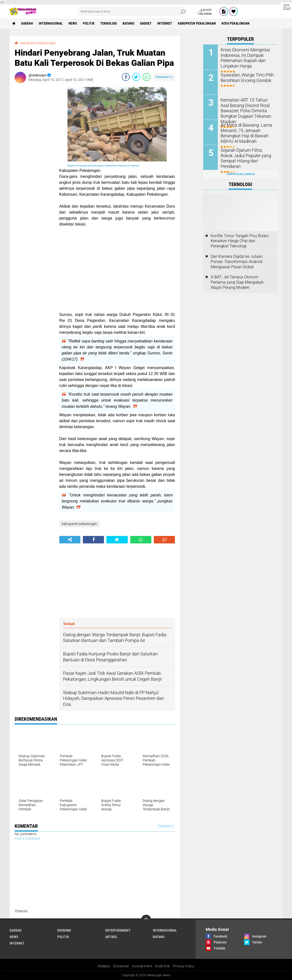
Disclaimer (121, 966)
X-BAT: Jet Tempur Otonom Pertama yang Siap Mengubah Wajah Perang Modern (237, 282)
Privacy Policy (184, 966)
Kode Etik (162, 966)
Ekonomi (64, 930)
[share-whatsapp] (147, 77)
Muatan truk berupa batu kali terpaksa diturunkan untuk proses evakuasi (104, 166)
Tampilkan (165, 826)
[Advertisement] (34, 161)
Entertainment (118, 930)
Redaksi (104, 966)
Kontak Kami (142, 966)
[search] (132, 11)
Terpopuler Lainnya (240, 174)
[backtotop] (146, 920)
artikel (111, 937)
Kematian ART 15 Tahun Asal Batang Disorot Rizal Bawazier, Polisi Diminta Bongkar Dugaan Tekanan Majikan (247, 107)
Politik (89, 23)
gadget (146, 23)
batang (128, 23)
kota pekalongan (236, 23)
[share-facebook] (126, 77)
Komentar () (164, 77)
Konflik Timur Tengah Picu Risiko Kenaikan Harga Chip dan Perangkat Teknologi (240, 241)
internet (165, 23)
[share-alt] (70, 540)
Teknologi (109, 23)
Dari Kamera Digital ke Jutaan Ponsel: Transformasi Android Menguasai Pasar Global (237, 262)
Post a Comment (28, 838)
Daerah (27, 23)
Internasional (51, 23)
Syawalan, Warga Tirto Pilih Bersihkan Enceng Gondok (245, 77)
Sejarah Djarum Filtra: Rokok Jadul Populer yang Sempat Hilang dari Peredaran (245, 155)
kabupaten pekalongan (197, 23)
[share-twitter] (136, 77)
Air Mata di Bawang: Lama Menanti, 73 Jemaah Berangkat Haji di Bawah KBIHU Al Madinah (244, 132)
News (73, 23)
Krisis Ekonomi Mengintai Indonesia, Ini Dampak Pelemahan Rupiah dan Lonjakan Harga (243, 57)
